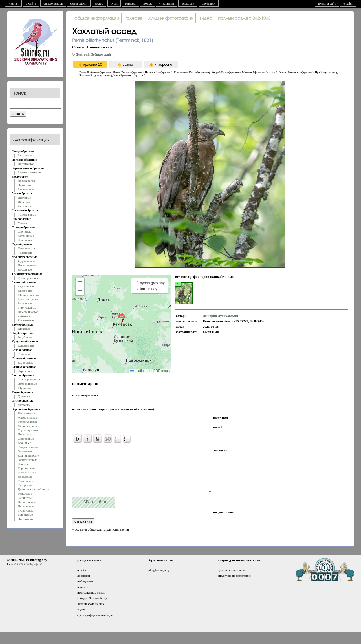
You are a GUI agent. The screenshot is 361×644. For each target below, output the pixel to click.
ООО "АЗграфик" (30, 573)
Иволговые (25, 434)
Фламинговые (27, 214)
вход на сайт (327, 3)
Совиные (24, 354)
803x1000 (244, 18)
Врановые (24, 443)
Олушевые (25, 185)
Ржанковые (25, 291)
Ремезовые (25, 493)
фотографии (79, 3)
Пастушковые (27, 265)
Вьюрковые (25, 515)
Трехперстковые (28, 278)
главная (13, 3)
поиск (148, 3)
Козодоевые (26, 362)
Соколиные (25, 240)
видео (99, 3)
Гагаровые (25, 155)
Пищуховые (26, 506)
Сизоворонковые (29, 379)
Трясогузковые (27, 422)
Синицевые (25, 498)
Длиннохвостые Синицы (34, 489)
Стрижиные (26, 371)
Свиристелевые (28, 447)
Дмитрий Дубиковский (93, 54)
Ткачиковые (26, 510)
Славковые (25, 464)
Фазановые (25, 253)
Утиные (23, 223)
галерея (134, 18)
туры (114, 3)
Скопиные (25, 231)
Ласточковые (26, 413)
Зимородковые (27, 384)
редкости (188, 3)
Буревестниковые (29, 172)
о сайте (31, 3)
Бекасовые (25, 303)
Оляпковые (25, 451)
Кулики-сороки (28, 299)
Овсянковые (26, 519)
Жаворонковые (28, 417)
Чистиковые (26, 320)
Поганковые (26, 164)
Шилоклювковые (29, 295)
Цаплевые (24, 198)
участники (167, 3)
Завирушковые (27, 460)
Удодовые (24, 396)
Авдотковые (26, 286)
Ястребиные (26, 236)
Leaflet (137, 371)
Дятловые (24, 405)
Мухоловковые (27, 472)
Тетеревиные (26, 248)
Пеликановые (27, 181)
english (348, 3)
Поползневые (27, 502)
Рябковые (24, 329)
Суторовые (25, 485)
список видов (53, 3)
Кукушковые (26, 346)
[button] (121, 318)
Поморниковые (28, 312)
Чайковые (24, 316)
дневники (209, 3)
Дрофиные (25, 269)
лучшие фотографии (171, 18)
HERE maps (160, 371)
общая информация (97, 18)
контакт (130, 3)
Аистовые (24, 206)
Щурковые (25, 388)
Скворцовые (26, 439)
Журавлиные (26, 261)
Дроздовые (25, 477)
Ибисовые (24, 202)
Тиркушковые (27, 307)
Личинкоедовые (28, 426)
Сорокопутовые (28, 430)
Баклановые (26, 189)
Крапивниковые (28, 455)
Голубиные (25, 337)
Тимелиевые (26, 481)
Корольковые (26, 468)
